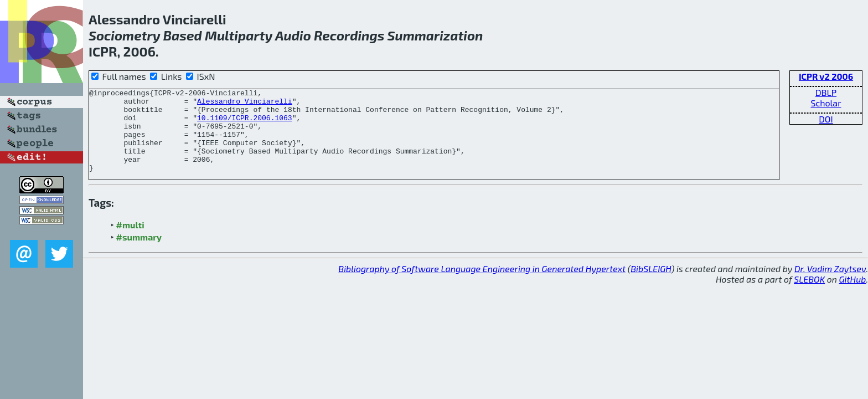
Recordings (349, 35)
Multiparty (239, 35)
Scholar (826, 103)
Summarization (435, 35)
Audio (293, 35)
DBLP (826, 92)
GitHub (853, 296)
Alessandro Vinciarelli (245, 104)
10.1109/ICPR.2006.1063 (245, 124)
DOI (826, 119)
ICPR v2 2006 (826, 76)
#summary (139, 254)
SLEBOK (809, 296)
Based (183, 35)
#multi (130, 241)
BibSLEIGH (651, 285)
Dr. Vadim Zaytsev (830, 285)
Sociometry (125, 35)
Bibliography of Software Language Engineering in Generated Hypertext (482, 285)
